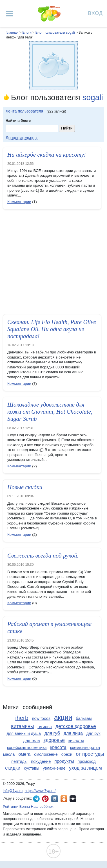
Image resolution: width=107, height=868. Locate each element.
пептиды (19, 761)
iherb (22, 718)
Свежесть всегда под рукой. (43, 556)
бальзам (84, 718)
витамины (22, 726)
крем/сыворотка (85, 748)
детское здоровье (76, 726)
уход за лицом (85, 768)
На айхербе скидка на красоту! (47, 155)
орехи (67, 754)
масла (9, 754)
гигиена (45, 727)
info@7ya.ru (13, 791)
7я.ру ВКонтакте (55, 799)
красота (58, 747)
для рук (93, 733)
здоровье (54, 740)
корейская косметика (27, 748)
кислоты (76, 740)
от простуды (90, 754)
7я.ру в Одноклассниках (64, 799)
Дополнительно (20, 138)
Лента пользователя (24, 111)
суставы (32, 768)
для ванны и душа (24, 733)
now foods (41, 718)
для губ (52, 733)
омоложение (46, 754)
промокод (86, 761)
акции (63, 717)
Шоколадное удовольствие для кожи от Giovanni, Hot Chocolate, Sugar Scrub (50, 412)
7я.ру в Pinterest (45, 799)
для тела (31, 740)
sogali (92, 97)
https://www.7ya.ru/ (40, 791)
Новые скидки (25, 487)
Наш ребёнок (42, 807)
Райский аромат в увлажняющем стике (49, 628)
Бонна (25, 807)
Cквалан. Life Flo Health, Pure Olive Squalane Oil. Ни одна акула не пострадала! (52, 329)
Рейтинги (11, 807)
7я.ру (73, 799)
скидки (13, 768)
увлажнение (54, 768)
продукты (64, 761)
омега (24, 754)
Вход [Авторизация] (95, 13)
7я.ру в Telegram (36, 799)
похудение (41, 761)
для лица (73, 733)
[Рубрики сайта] (10, 14)
